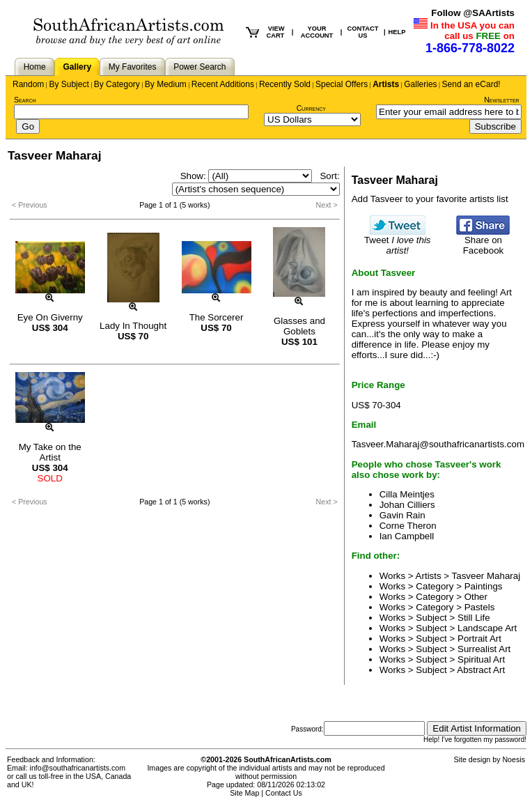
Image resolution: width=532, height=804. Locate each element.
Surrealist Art (484, 649)
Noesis (514, 759)
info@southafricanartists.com (78, 768)
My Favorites (133, 67)
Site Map (244, 793)
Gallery (77, 67)
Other (476, 597)
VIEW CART (275, 32)
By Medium (166, 84)
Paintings (484, 586)
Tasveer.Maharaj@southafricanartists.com (438, 444)
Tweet (398, 241)
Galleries (420, 84)
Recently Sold (285, 84)
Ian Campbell (407, 536)
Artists (386, 84)
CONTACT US (363, 32)
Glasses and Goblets (299, 326)
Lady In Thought (133, 326)
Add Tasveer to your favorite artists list (430, 199)
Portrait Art (479, 639)
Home (35, 67)
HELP (397, 32)
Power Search (199, 67)
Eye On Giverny (50, 317)
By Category (117, 84)
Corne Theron (408, 526)
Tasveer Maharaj (486, 576)
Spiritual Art (481, 659)
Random (28, 84)
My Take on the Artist (50, 452)
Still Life (474, 618)
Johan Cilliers (407, 505)
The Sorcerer (217, 317)
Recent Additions (223, 84)
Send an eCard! (471, 84)
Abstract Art (481, 670)
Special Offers (342, 84)
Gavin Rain (402, 515)
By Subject (69, 84)
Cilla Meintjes (407, 494)
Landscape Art (487, 628)
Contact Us (284, 793)
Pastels (480, 607)
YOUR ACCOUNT (317, 32)
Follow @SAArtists (473, 13)
